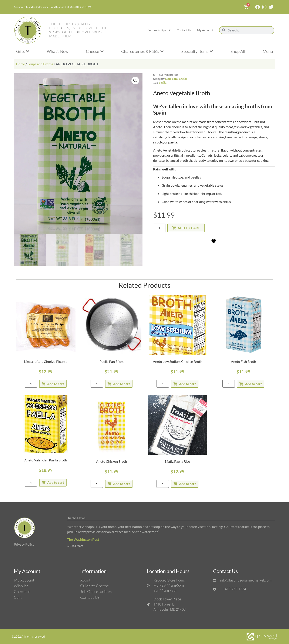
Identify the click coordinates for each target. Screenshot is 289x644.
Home (20, 64)
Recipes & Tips (159, 30)
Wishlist (21, 586)
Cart (18, 597)
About (85, 580)
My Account (205, 30)
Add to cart (189, 228)
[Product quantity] (159, 228)
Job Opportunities (96, 592)
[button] (135, 81)
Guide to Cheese (95, 586)
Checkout (22, 592)
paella (163, 83)
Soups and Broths (40, 64)
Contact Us (184, 30)
